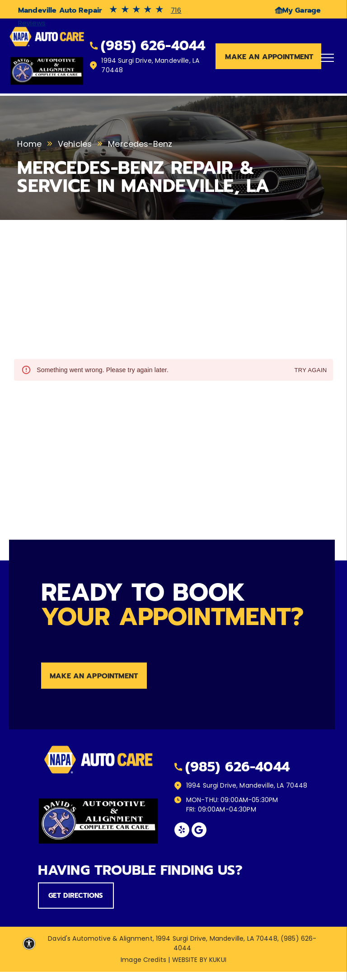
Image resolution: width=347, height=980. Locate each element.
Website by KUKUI (199, 960)
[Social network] (199, 831)
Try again (310, 371)
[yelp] (182, 831)
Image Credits (143, 960)
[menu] (327, 58)
